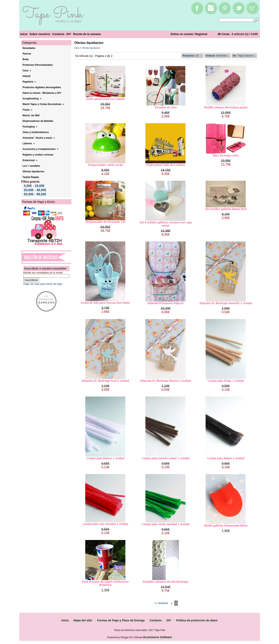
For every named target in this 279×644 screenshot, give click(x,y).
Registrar (201, 34)
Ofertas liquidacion (91, 48)
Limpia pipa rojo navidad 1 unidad (105, 524)
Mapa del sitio (83, 620)
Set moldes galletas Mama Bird (226, 209)
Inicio (24, 34)
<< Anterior (161, 603)
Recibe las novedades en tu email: (43, 273)
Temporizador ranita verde (105, 165)
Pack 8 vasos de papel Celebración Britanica (105, 583)
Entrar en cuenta (182, 34)
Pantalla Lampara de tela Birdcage (165, 582)
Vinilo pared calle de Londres (165, 165)
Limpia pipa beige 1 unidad (226, 381)
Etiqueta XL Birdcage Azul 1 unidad (105, 381)
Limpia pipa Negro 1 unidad (226, 458)
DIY (69, 34)
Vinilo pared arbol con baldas (105, 99)
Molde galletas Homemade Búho (226, 526)
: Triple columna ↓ (244, 56)
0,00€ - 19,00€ (34, 186)
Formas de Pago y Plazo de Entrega (121, 620)
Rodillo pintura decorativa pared (226, 107)
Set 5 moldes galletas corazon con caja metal (166, 224)
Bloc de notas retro (226, 155)
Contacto (58, 34)
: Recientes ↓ (218, 56)
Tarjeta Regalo (31, 177)
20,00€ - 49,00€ (35, 190)
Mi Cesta (224, 34)
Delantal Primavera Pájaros (166, 303)
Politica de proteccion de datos (197, 620)
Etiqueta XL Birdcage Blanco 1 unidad (166, 381)
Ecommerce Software (158, 637)
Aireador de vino (165, 107)
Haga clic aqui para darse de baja (43, 284)
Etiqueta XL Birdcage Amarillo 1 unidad (226, 303)
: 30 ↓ (192, 56)
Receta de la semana (87, 34)
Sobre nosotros (40, 34)
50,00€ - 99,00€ (35, 194)
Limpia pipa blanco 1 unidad (105, 458)
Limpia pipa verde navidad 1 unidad (166, 524)
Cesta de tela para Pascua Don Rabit (105, 303)
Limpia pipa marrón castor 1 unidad (166, 458)
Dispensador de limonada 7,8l (106, 222)
